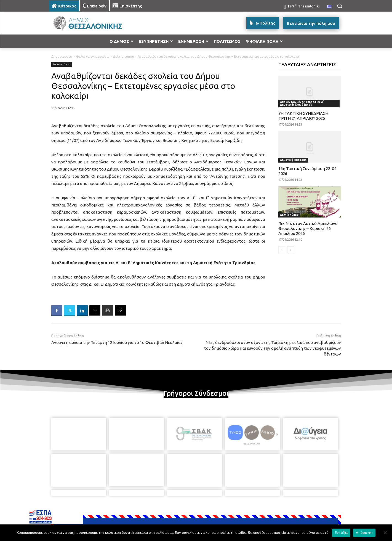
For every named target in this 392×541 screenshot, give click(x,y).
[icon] (234, 511)
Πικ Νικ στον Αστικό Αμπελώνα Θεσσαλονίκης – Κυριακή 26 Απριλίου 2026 (308, 228)
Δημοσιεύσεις (62, 56)
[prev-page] (282, 250)
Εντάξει (341, 532)
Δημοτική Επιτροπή (293, 160)
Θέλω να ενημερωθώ (93, 56)
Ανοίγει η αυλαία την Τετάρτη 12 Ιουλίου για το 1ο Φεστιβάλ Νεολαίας (117, 342)
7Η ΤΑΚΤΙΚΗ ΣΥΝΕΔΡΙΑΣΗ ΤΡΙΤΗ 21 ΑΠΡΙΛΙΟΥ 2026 (303, 116)
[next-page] (291, 250)
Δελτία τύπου (124, 56)
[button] (340, 6)
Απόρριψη (364, 532)
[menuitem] (329, 7)
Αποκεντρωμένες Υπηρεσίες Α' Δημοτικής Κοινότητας (302, 103)
